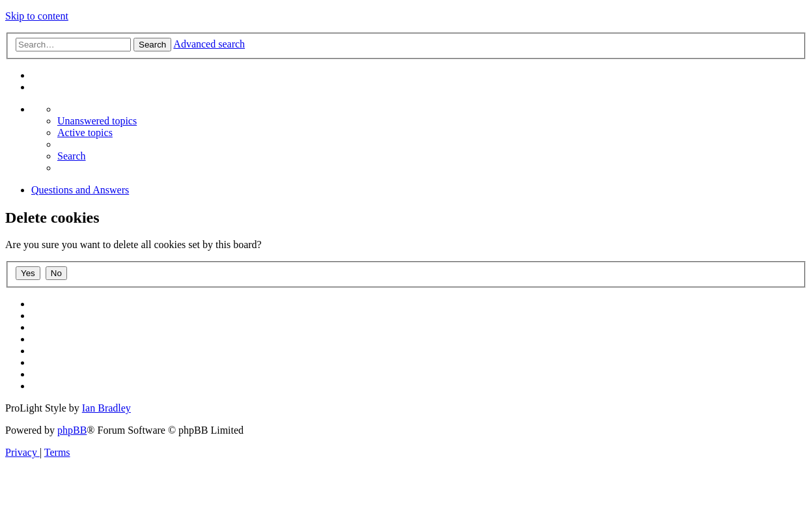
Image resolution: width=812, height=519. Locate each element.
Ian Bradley (106, 408)
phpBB (72, 430)
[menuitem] (97, 121)
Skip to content (37, 16)
